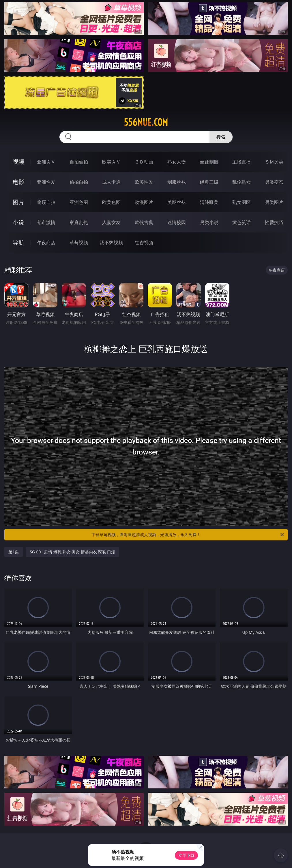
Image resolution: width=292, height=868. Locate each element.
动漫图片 (144, 202)
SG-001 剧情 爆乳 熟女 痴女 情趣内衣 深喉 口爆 (72, 552)
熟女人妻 (177, 162)
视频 (18, 162)
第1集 (14, 552)
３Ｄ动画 (144, 162)
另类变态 (274, 182)
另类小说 (209, 222)
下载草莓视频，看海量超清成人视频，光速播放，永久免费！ (188, 535)
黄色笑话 (242, 222)
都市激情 (46, 222)
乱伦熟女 (242, 182)
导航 (18, 242)
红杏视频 (144, 243)
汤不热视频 (111, 243)
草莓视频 (79, 243)
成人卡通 (111, 182)
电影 (18, 182)
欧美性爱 (144, 182)
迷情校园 (177, 222)
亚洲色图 (79, 202)
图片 (18, 202)
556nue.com (146, 122)
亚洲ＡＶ (46, 162)
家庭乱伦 (79, 222)
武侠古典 (144, 222)
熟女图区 (242, 202)
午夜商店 (46, 243)
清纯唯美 (209, 202)
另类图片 (274, 202)
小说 (18, 222)
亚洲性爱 (46, 182)
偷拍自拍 (79, 182)
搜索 (221, 137)
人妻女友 (111, 222)
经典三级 (209, 182)
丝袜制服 (209, 162)
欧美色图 (111, 202)
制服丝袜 (177, 182)
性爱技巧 (274, 222)
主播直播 (242, 162)
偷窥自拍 (46, 202)
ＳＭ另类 (274, 162)
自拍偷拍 (79, 162)
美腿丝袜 (177, 202)
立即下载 (186, 855)
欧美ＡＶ (111, 162)
